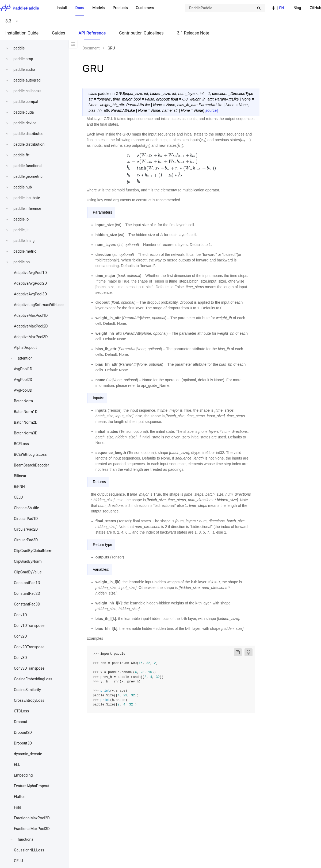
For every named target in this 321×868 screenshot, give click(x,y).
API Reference (92, 33)
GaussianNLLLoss (29, 850)
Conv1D (20, 615)
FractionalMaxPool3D (32, 829)
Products (120, 8)
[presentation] (203, 140)
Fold (18, 807)
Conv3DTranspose (29, 668)
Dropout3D (23, 743)
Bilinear (20, 476)
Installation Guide (22, 33)
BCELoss (21, 444)
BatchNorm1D (26, 412)
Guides (58, 33)
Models (98, 8)
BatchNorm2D (26, 422)
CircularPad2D (26, 529)
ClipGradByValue (28, 572)
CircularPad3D (26, 540)
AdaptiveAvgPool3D (30, 294)
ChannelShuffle (26, 508)
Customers (145, 8)
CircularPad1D (26, 519)
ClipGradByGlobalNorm (33, 551)
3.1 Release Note (193, 33)
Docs (80, 8)
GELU (18, 861)
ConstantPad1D (27, 583)
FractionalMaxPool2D (32, 818)
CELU (18, 497)
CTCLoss (21, 711)
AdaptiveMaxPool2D (31, 326)
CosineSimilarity (27, 690)
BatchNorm (23, 401)
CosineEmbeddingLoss (33, 679)
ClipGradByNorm (28, 561)
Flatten (20, 797)
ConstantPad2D (27, 593)
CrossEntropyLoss (29, 700)
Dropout (21, 722)
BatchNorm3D (26, 433)
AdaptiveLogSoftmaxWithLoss (39, 305)
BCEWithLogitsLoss (30, 454)
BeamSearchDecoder (31, 465)
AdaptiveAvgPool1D (30, 273)
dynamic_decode (28, 754)
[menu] (105, 8)
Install (62, 8)
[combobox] (225, 8)
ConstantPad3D (27, 604)
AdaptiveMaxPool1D (31, 315)
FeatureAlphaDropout (32, 786)
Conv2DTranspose (29, 647)
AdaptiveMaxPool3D (31, 337)
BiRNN (19, 487)
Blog (297, 8)
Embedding (23, 775)
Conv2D (20, 636)
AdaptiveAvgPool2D (30, 283)
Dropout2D (23, 732)
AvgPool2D (23, 380)
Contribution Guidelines (141, 33)
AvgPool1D (23, 369)
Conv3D (20, 658)
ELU (17, 765)
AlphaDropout (25, 348)
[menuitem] (297, 8)
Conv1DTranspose (29, 626)
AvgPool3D (23, 390)
